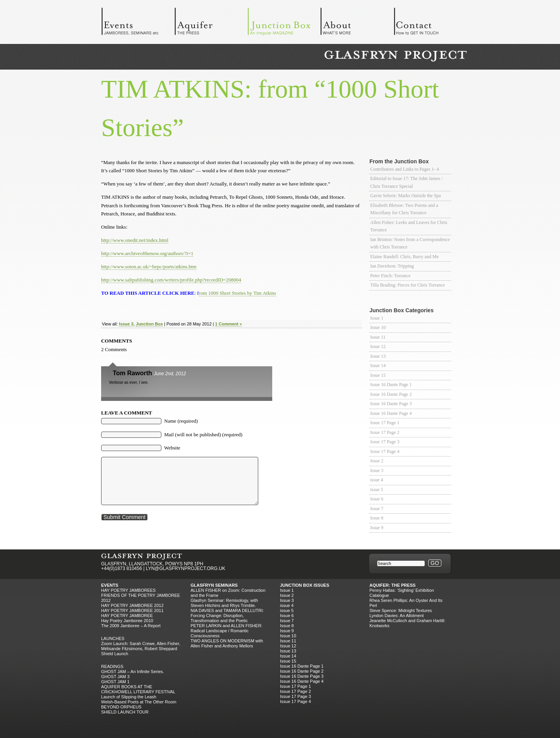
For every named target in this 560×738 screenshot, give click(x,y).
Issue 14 (378, 366)
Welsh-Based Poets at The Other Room (139, 702)
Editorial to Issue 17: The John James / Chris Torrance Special (406, 182)
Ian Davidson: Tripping (392, 266)
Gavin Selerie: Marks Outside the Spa (406, 196)
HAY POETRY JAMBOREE (127, 616)
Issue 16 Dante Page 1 (391, 385)
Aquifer (211, 23)
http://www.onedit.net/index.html (135, 240)
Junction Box (284, 23)
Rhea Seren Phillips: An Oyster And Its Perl (406, 603)
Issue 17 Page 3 (385, 442)
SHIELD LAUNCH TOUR (125, 712)
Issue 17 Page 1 (385, 423)
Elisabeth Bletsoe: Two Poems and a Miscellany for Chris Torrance (404, 209)
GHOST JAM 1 (115, 682)
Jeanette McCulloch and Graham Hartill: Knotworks (407, 623)
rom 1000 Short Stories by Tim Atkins (237, 293)
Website (172, 448)
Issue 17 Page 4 (385, 451)
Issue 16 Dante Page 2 (391, 394)
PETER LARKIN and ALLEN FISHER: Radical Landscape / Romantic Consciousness (227, 631)
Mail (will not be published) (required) (203, 435)
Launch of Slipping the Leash (129, 697)
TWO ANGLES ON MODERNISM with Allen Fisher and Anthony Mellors (227, 643)
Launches (113, 638)
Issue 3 (126, 324)
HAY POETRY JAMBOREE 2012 (132, 605)
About (357, 23)
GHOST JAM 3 (115, 677)
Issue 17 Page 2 (385, 432)
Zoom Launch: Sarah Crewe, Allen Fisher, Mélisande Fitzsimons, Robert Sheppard (141, 646)
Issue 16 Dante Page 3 (391, 404)
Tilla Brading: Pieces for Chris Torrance (408, 285)
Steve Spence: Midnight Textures (401, 610)
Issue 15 (378, 375)
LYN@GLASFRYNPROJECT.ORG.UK (185, 568)
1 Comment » (228, 324)
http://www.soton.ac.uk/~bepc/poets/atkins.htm (149, 267)
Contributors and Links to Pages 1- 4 (405, 169)
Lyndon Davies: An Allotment (397, 616)
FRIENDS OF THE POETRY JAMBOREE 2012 (141, 598)
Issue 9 (377, 528)
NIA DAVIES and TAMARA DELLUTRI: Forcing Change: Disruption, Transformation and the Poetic (227, 616)
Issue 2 (377, 461)
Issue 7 (377, 509)
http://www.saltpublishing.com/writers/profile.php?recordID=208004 (171, 280)
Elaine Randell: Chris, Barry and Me (404, 257)
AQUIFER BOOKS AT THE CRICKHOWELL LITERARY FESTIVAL (138, 689)
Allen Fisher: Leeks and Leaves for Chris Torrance (409, 226)
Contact (430, 23)
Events (138, 23)
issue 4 (377, 480)
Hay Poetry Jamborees (128, 590)
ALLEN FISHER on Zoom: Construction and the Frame (228, 593)
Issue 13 (378, 356)
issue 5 (377, 490)
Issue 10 (378, 327)
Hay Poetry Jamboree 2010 (127, 621)
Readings (112, 666)
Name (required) (181, 421)
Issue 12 (378, 346)
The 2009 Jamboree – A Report (131, 626)
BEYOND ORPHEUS (121, 707)
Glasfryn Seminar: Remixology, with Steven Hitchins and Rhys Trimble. (224, 603)
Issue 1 (377, 318)
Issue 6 (377, 499)
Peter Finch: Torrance (390, 276)
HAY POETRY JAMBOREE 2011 (132, 610)
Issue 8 (377, 518)
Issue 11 (378, 337)
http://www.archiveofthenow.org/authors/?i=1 (147, 253)
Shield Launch (115, 654)
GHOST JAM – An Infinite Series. (133, 672)
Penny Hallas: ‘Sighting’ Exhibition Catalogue (402, 593)
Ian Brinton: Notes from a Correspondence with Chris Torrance (410, 243)
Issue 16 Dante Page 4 (391, 413)
